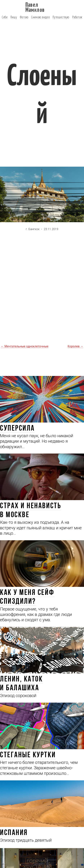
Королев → (75, 346)
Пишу (14, 17)
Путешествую (61, 17)
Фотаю (24, 17)
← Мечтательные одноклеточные (25, 346)
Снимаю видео (40, 17)
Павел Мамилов (35, 7)
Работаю (78, 17)
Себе (5, 17)
